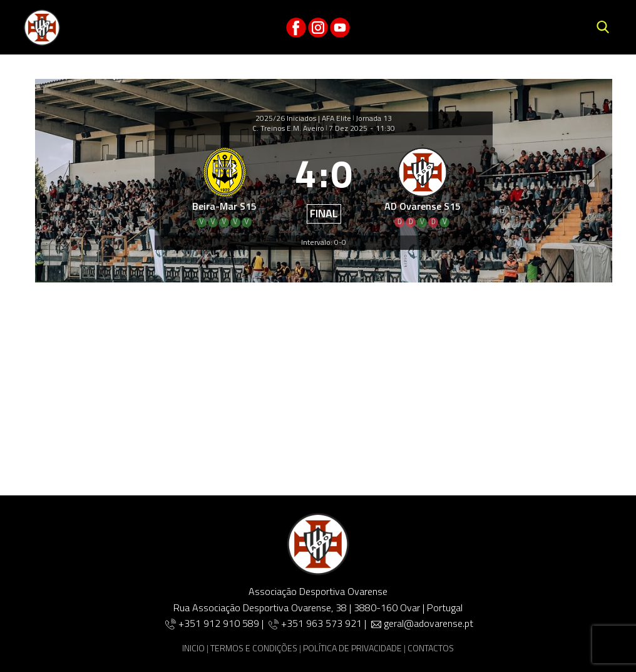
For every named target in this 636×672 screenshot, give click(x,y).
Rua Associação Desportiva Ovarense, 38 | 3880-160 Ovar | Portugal (318, 607)
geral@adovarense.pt (428, 623)
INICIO (193, 648)
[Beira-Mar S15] (225, 185)
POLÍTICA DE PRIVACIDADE (352, 648)
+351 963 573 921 (321, 623)
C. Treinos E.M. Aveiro (288, 128)
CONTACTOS (431, 648)
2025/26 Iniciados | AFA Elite (303, 118)
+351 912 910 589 (220, 623)
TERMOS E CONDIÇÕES (254, 648)
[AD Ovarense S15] (423, 185)
